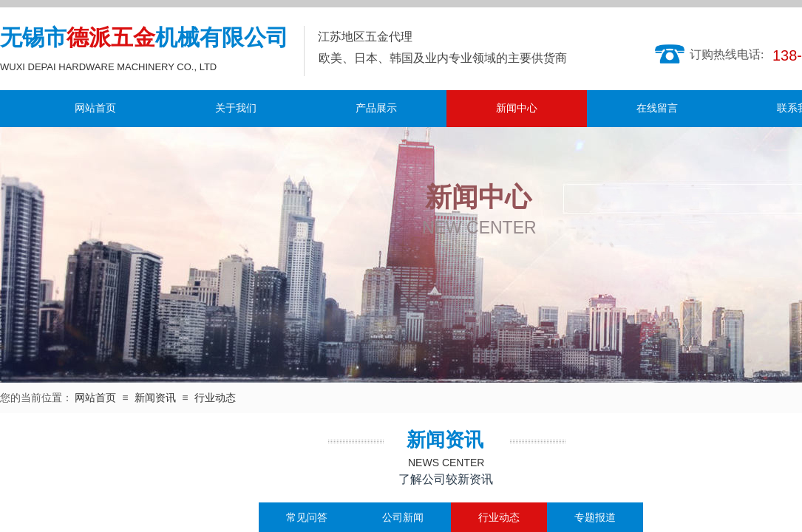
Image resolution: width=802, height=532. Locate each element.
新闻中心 (517, 108)
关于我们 (236, 108)
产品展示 (376, 108)
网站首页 (95, 108)
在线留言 (657, 108)
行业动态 (215, 398)
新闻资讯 (155, 398)
